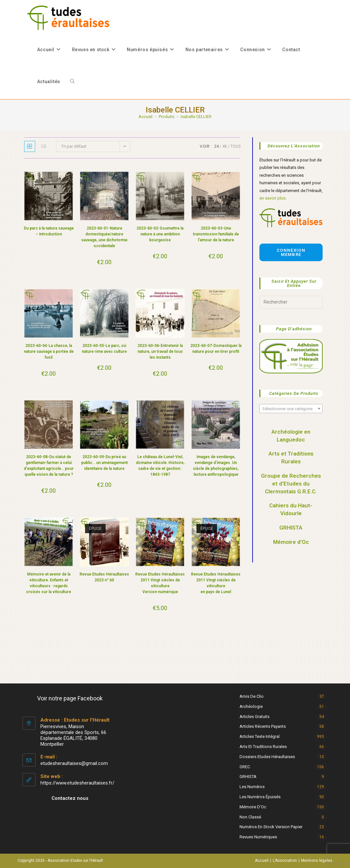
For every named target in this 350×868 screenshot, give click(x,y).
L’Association (285, 861)
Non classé (250, 817)
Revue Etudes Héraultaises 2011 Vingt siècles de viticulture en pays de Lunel (216, 583)
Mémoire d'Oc (291, 542)
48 (225, 146)
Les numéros (252, 787)
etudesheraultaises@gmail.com (74, 763)
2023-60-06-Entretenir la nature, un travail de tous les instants (160, 352)
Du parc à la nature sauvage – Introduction (49, 231)
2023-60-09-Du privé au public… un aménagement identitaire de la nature (104, 463)
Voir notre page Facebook (70, 698)
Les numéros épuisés (260, 797)
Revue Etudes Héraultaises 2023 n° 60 (104, 577)
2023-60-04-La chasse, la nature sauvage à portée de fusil (49, 352)
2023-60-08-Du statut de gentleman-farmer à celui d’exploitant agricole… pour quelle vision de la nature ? (49, 466)
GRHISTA (291, 528)
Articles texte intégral (260, 736)
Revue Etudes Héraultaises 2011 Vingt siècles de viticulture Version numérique (160, 583)
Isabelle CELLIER (196, 117)
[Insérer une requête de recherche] (291, 302)
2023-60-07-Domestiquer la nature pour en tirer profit (216, 349)
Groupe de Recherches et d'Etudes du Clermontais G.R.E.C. (291, 484)
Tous (235, 146)
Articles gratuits (255, 717)
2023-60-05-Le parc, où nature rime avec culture (104, 349)
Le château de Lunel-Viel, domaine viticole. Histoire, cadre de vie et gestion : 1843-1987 (160, 466)
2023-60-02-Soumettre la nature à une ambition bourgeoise (160, 234)
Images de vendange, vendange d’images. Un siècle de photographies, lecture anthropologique (216, 466)
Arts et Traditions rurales (263, 747)
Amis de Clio (252, 696)
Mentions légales (317, 861)
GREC (245, 767)
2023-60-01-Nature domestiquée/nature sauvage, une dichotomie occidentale (104, 237)
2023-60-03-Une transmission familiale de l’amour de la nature (216, 234)
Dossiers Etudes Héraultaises (267, 757)
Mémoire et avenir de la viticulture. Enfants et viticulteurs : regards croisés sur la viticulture (49, 583)
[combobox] (291, 409)
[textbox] (291, 409)
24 (216, 146)
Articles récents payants (263, 726)
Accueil (262, 861)
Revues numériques (258, 837)
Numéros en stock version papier (271, 827)
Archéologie (251, 706)
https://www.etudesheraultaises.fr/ (77, 783)
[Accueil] (146, 117)
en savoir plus (272, 198)
